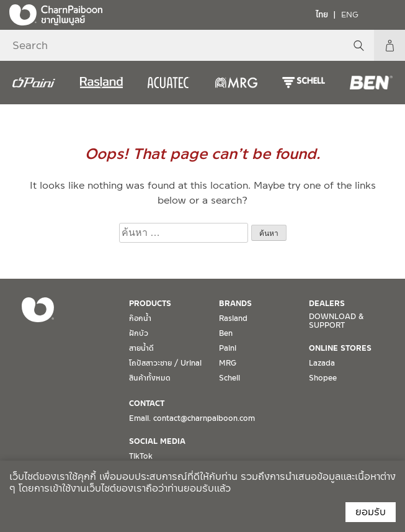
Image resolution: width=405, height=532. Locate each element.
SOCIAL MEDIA (157, 441)
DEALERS (327, 304)
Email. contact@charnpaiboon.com (192, 418)
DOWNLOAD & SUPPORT (336, 321)
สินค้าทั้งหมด (150, 378)
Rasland (233, 318)
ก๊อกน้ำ (140, 318)
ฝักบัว (139, 333)
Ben (226, 333)
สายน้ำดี (141, 348)
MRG (228, 363)
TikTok (141, 456)
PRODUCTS (150, 304)
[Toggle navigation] (386, 14)
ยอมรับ (371, 512)
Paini (228, 348)
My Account (389, 45)
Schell (229, 378)
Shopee (323, 378)
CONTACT (147, 404)
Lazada (322, 363)
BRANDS (235, 304)
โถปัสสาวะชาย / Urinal (165, 363)
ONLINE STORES (340, 348)
